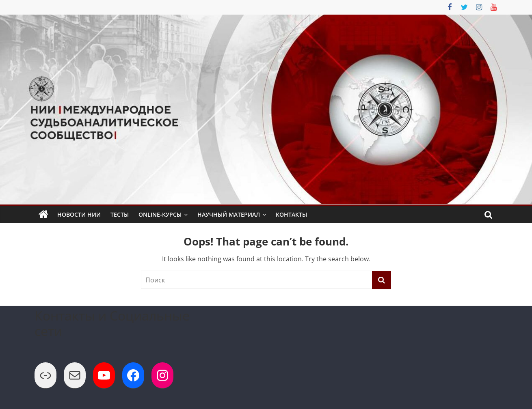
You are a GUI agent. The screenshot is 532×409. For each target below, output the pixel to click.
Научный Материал (229, 214)
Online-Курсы (160, 214)
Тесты (120, 214)
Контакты (291, 214)
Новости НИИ (79, 214)
